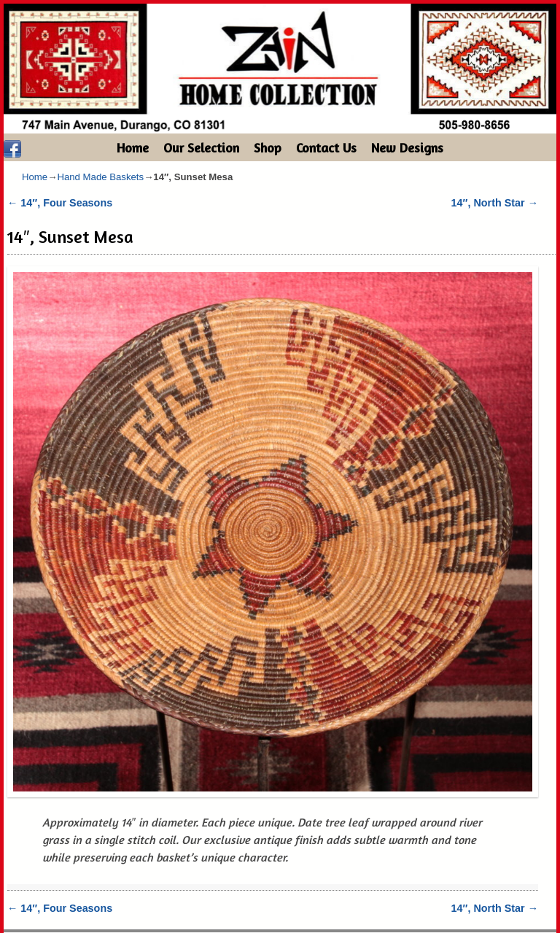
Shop (268, 147)
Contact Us (326, 147)
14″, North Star (495, 203)
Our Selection (201, 147)
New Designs (407, 147)
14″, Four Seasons (60, 203)
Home (133, 147)
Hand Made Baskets (100, 177)
